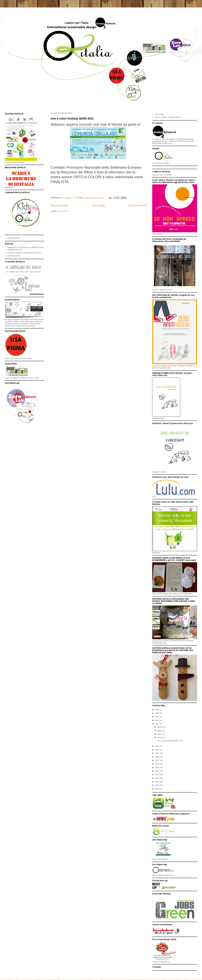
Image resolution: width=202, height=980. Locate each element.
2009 (157, 789)
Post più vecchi (137, 205)
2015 (157, 767)
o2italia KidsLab (14, 238)
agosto (160, 727)
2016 (157, 764)
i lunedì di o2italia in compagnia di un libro (24, 253)
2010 (157, 785)
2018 (157, 757)
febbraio (161, 738)
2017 (157, 760)
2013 (157, 774)
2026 (157, 710)
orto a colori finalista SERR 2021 (72, 119)
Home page (98, 205)
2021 (157, 746)
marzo (160, 734)
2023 (157, 720)
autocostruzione (14, 256)
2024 (157, 717)
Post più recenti (59, 205)
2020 (157, 750)
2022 (157, 724)
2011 (157, 782)
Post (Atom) (63, 211)
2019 (157, 753)
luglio (160, 731)
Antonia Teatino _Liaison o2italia (167, 117)
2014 (157, 771)
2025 (157, 713)
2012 (157, 778)
